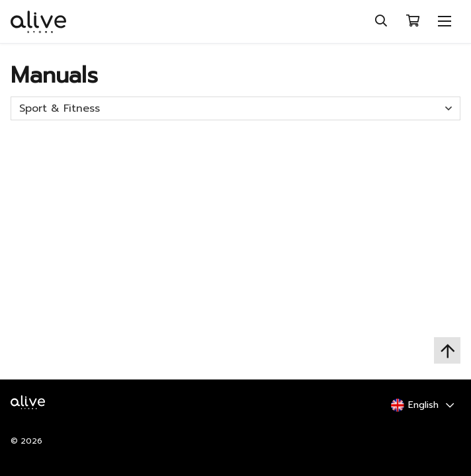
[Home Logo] (31, 411)
